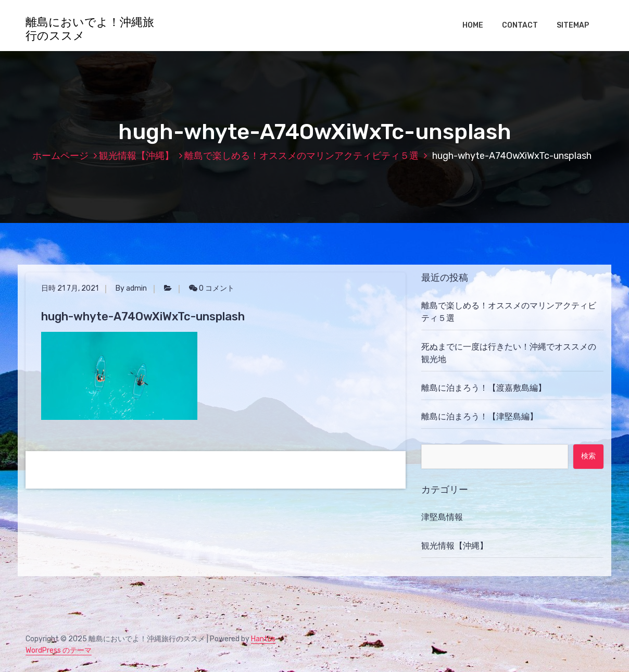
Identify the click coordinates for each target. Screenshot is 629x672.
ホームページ (60, 156)
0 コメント (212, 288)
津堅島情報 (442, 517)
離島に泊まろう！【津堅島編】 (480, 416)
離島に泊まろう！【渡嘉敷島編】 (484, 388)
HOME (473, 25)
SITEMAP (573, 25)
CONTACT (520, 25)
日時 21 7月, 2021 (70, 288)
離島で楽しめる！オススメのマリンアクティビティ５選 (301, 156)
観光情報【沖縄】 (136, 156)
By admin (131, 288)
